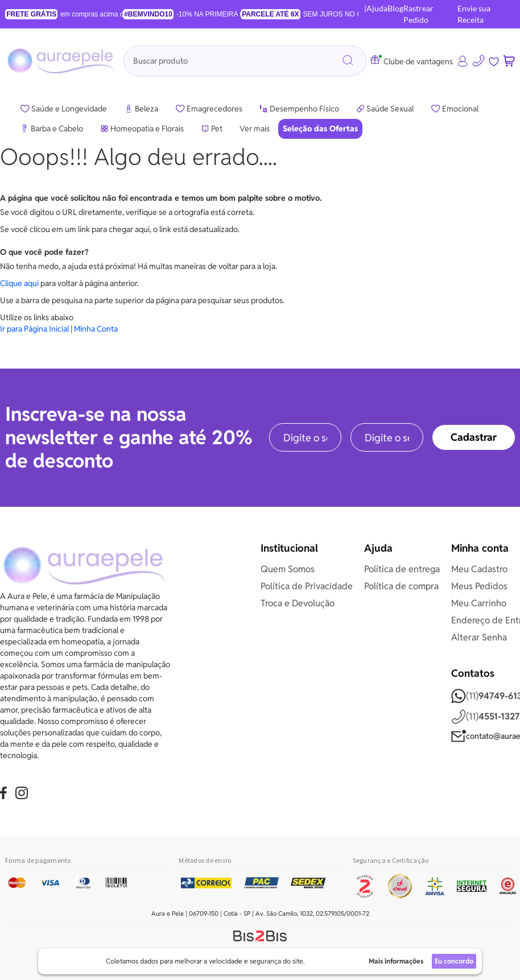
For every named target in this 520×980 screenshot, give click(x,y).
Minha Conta (96, 329)
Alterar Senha (479, 637)
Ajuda (377, 8)
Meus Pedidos (479, 586)
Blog (395, 8)
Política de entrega (402, 569)
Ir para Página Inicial (34, 329)
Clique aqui (19, 283)
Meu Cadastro (479, 569)
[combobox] (245, 61)
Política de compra (401, 586)
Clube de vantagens (412, 61)
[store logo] (62, 61)
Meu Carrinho (479, 603)
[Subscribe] (474, 437)
